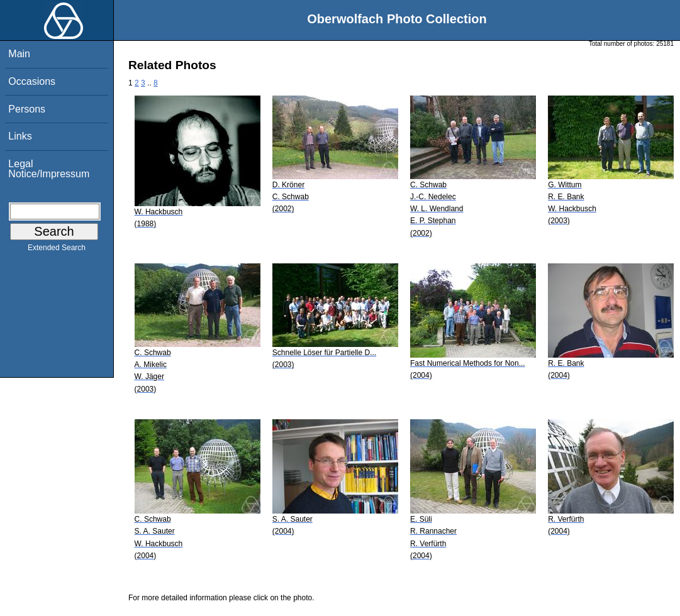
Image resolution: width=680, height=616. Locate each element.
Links (20, 136)
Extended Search (57, 250)
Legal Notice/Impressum (49, 169)
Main (19, 54)
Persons (27, 109)
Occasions (32, 81)
